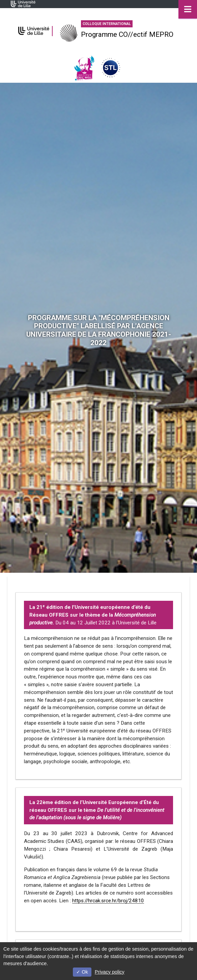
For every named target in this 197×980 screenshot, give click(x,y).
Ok (82, 972)
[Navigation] (188, 9)
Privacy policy (110, 972)
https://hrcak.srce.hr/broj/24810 (108, 901)
